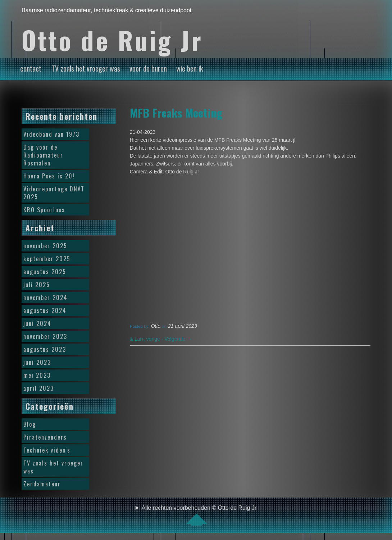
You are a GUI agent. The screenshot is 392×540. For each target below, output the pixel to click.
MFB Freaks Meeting (176, 113)
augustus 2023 (45, 349)
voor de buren (148, 68)
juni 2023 (37, 362)
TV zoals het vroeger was (86, 68)
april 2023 (39, 388)
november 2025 (45, 246)
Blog (30, 424)
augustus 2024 (45, 310)
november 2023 (45, 336)
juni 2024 (37, 323)
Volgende (178, 339)
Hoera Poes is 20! (49, 176)
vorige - (147, 339)
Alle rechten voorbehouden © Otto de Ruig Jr (199, 515)
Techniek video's (47, 450)
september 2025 (47, 259)
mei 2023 (37, 375)
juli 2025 (37, 285)
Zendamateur (42, 484)
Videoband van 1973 (51, 134)
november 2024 (45, 298)
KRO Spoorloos (44, 210)
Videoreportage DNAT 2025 (54, 193)
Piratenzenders (45, 437)
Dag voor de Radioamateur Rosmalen (43, 155)
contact (31, 68)
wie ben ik (190, 68)
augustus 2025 (45, 272)
